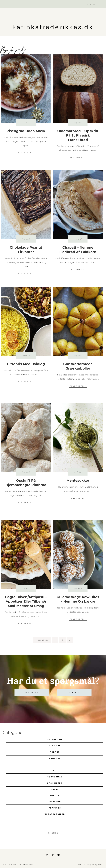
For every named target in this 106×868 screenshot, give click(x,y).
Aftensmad (55, 740)
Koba (100, 864)
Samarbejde (32, 693)
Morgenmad (55, 777)
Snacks (55, 795)
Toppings (55, 808)
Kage (55, 771)
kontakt (74, 693)
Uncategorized (55, 814)
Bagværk (55, 746)
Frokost (55, 758)
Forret (55, 752)
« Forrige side (42, 640)
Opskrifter (55, 783)
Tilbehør (55, 802)
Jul (55, 764)
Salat (55, 789)
